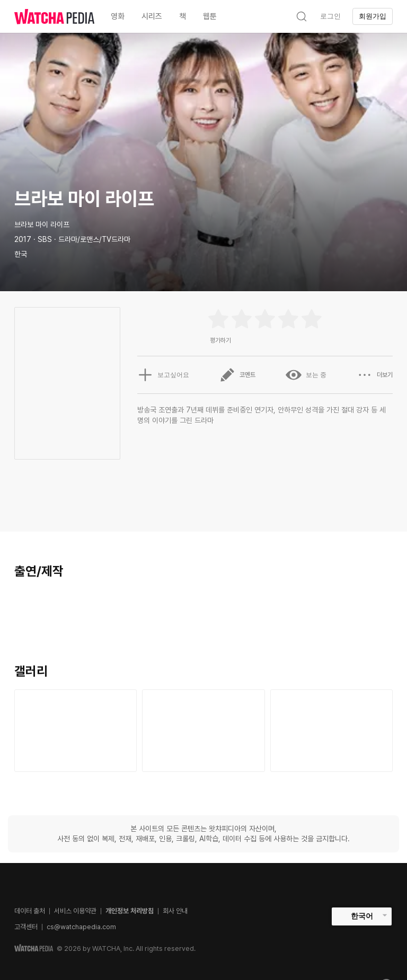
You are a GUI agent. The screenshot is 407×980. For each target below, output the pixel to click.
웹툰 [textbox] (210, 16)
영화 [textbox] (118, 16)
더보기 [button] (375, 375)
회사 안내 (175, 911)
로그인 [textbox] (330, 16)
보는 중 (306, 375)
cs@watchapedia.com (81, 927)
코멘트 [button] (237, 375)
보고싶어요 (163, 375)
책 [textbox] (183, 16)
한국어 (362, 916)
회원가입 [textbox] (373, 16)
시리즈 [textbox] (152, 16)
